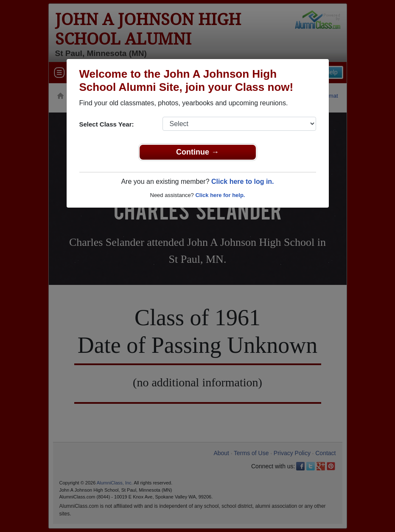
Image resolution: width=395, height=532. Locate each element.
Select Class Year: (107, 124)
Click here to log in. (243, 182)
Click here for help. (220, 195)
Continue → (197, 152)
